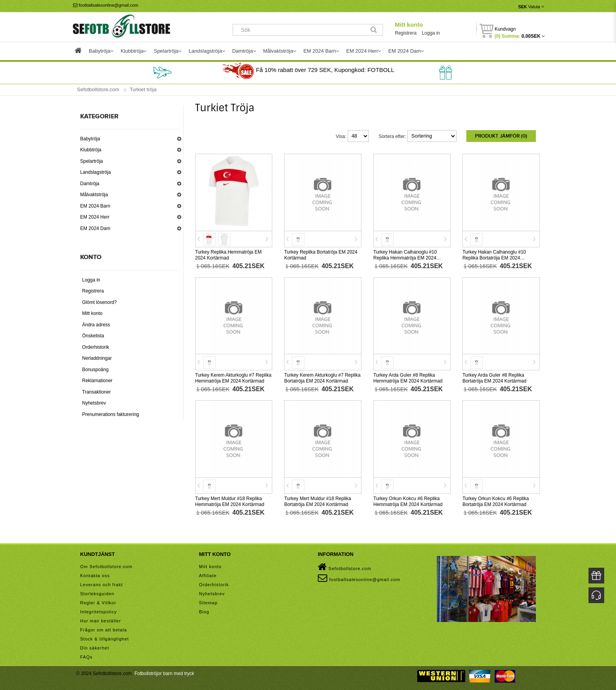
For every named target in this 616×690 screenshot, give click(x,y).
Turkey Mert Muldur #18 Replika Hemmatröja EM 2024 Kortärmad (230, 501)
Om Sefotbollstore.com (106, 567)
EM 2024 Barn (95, 206)
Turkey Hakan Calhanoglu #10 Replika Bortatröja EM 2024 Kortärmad (494, 258)
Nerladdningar (97, 358)
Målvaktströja (94, 195)
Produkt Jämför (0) (501, 136)
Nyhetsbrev (94, 403)
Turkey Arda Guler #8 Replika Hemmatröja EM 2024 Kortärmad (408, 378)
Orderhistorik (96, 347)
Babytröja (90, 139)
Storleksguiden (97, 594)
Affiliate (208, 576)
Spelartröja (92, 161)
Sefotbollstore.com (345, 567)
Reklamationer (97, 381)
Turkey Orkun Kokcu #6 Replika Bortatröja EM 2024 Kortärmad (496, 501)
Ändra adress (96, 325)
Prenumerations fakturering (111, 414)
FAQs (86, 657)
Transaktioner (96, 392)
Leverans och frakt (102, 585)
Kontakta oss (95, 576)
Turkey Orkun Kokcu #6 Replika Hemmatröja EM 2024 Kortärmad (408, 501)
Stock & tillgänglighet (104, 639)
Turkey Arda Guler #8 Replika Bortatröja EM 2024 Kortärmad (494, 378)
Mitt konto (409, 25)
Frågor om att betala (104, 630)
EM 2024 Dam (95, 228)
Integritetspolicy (98, 612)
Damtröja (90, 184)
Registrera (406, 33)
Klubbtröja (91, 150)
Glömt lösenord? (99, 302)
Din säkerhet (95, 648)
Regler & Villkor (98, 603)
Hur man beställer (101, 621)
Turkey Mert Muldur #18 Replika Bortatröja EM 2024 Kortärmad (317, 501)
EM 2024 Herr (95, 217)
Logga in (431, 33)
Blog (204, 612)
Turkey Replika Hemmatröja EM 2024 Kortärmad (229, 255)
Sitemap (208, 603)
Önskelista (93, 336)
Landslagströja (95, 172)
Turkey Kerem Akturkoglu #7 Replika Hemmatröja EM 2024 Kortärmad (233, 378)
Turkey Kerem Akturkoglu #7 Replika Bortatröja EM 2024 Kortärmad (322, 378)
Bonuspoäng (95, 370)
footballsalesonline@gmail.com (106, 5)
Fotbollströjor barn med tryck (164, 673)
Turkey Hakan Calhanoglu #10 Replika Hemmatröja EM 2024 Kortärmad (405, 258)
